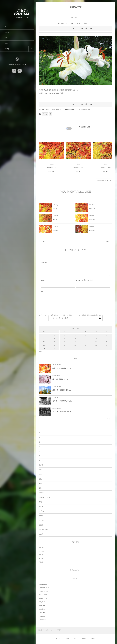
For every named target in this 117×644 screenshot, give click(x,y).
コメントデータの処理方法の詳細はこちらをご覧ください (87, 315)
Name (43, 280)
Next (109, 241)
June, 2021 (42, 605)
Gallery (75, 18)
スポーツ (42, 493)
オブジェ (42, 511)
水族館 (41, 525)
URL (42, 291)
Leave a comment (85, 110)
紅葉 (40, 474)
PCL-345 (42, 548)
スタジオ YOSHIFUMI (21, 12)
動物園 (41, 516)
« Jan (41, 352)
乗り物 (41, 507)
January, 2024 (43, 595)
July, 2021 (42, 602)
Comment (44, 262)
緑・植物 (42, 520)
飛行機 (41, 465)
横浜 (40, 479)
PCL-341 (42, 562)
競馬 (40, 470)
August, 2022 (43, 598)
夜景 (40, 484)
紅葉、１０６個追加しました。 (63, 368)
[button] (17, 59)
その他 (41, 534)
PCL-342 (42, 558)
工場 (40, 502)
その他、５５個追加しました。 (63, 401)
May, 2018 (42, 613)
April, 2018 (42, 616)
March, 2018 (43, 620)
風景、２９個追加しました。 (62, 390)
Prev (42, 241)
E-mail (78, 280)
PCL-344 (42, 551)
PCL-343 (42, 555)
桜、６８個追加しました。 (61, 379)
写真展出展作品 (44, 530)
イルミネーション (44, 497)
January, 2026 (43, 584)
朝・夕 (41, 461)
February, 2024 (43, 591)
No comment (71, 110)
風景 (40, 488)
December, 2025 (44, 588)
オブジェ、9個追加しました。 (63, 412)
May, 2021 (42, 609)
